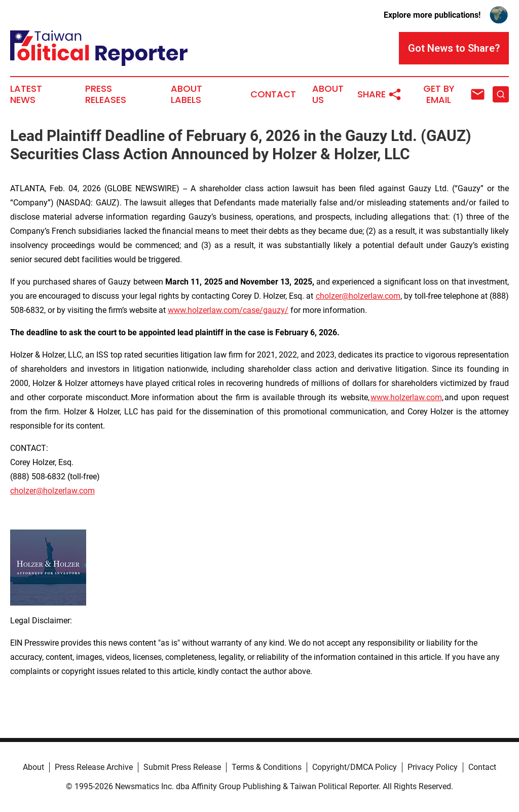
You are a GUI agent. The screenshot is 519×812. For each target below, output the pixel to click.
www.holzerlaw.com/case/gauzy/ (228, 310)
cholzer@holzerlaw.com (358, 296)
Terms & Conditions (267, 767)
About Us (328, 94)
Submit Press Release (182, 767)
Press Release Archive (94, 767)
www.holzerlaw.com (406, 397)
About (33, 767)
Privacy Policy (433, 767)
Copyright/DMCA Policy (355, 767)
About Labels (187, 94)
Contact (273, 94)
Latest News (26, 94)
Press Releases (106, 94)
